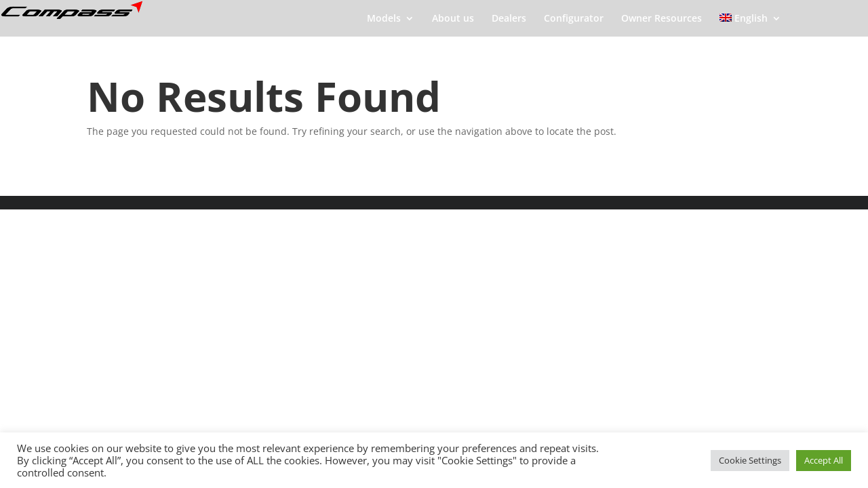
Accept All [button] (824, 460)
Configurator (574, 19)
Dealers (509, 19)
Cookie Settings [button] (750, 460)
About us (453, 19)
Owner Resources (662, 19)
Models (384, 19)
